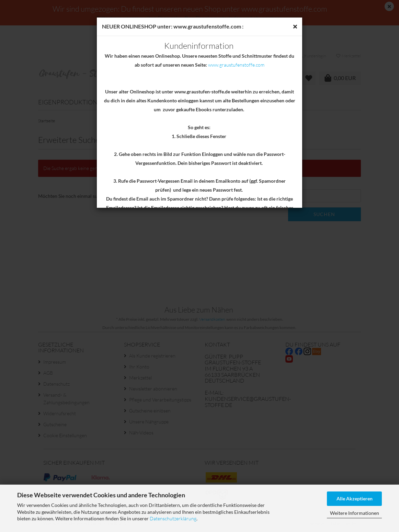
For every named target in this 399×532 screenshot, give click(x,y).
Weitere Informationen (355, 513)
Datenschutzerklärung (173, 518)
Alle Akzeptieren (355, 499)
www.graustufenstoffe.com (236, 65)
